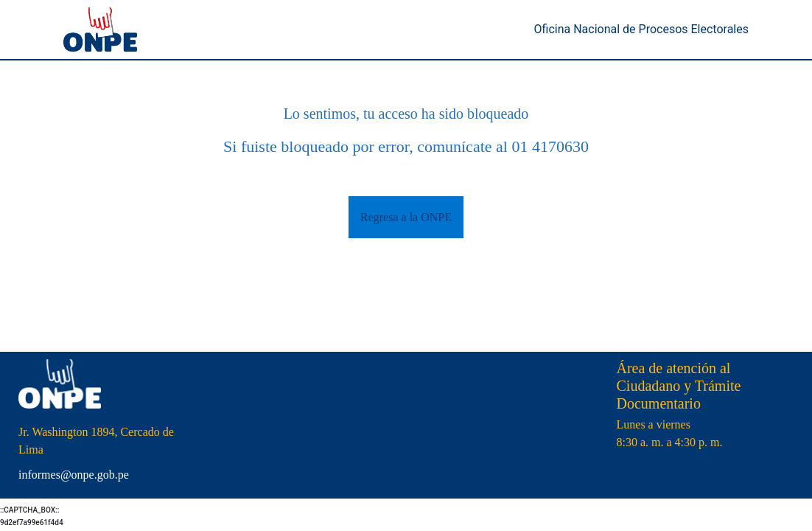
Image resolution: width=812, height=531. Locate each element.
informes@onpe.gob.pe (74, 475)
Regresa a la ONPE (406, 217)
